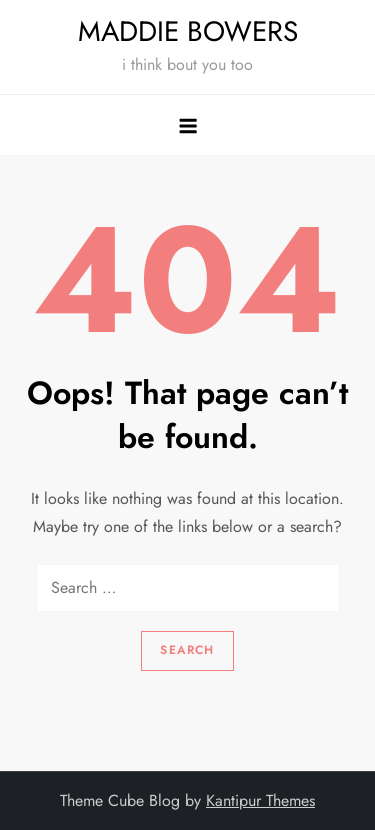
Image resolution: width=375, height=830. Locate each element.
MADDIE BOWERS (188, 31)
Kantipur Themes (260, 800)
